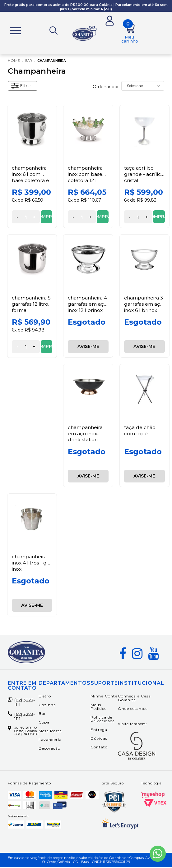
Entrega (99, 731)
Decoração (49, 749)
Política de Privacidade (103, 720)
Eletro (45, 697)
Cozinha (47, 706)
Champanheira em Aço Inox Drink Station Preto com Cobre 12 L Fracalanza (86, 443)
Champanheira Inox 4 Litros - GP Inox (31, 564)
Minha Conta (104, 697)
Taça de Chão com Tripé (140, 431)
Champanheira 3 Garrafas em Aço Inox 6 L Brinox (144, 305)
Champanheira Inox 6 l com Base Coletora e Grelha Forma (31, 178)
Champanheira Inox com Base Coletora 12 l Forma (86, 178)
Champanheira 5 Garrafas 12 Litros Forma (32, 305)
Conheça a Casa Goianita (134, 699)
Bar (29, 62)
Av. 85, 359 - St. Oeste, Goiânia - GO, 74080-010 (23, 739)
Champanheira (55, 62)
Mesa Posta (50, 732)
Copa (44, 723)
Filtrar (23, 88)
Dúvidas (99, 739)
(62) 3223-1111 (23, 704)
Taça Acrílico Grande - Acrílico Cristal (144, 175)
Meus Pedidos (98, 708)
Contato (99, 748)
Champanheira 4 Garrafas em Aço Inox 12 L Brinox (88, 305)
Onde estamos (133, 709)
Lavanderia (50, 740)
